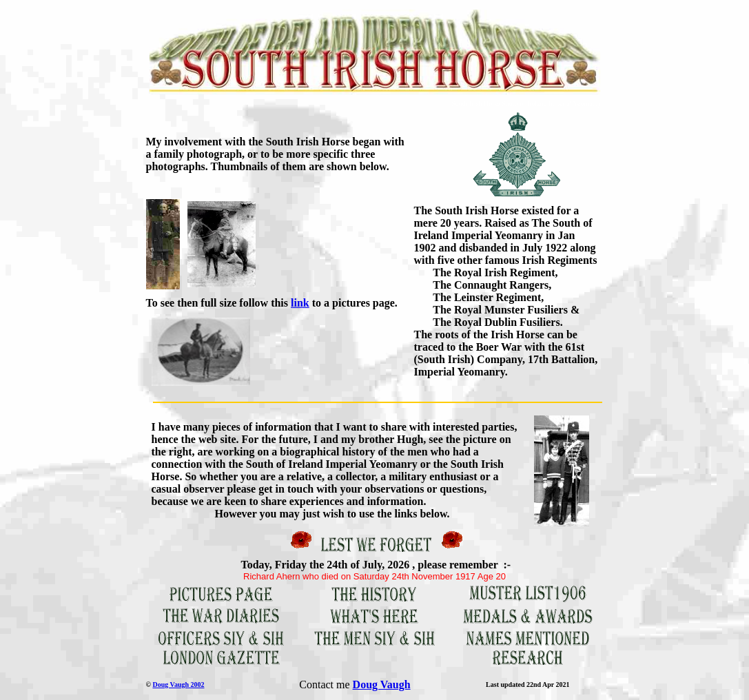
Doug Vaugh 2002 (178, 684)
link (300, 303)
